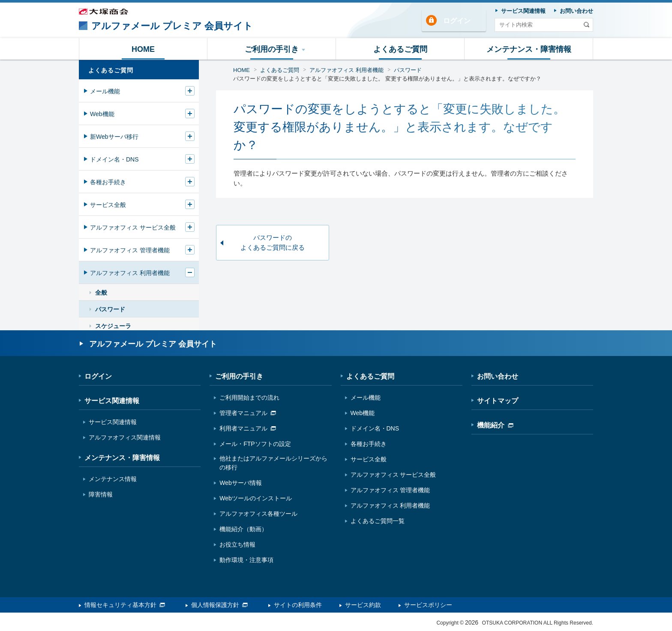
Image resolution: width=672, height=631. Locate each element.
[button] (272, 49)
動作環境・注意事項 (246, 560)
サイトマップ (498, 401)
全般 (101, 293)
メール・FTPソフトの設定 (255, 444)
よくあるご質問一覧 (378, 521)
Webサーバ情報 (241, 483)
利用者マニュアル (248, 428)
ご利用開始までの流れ (249, 398)
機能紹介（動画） (243, 529)
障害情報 (101, 494)
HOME (241, 70)
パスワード (408, 70)
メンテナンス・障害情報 (122, 458)
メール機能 (105, 91)
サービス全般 (108, 205)
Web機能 (102, 114)
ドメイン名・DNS (114, 159)
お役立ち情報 (237, 544)
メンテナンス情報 (113, 479)
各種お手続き (108, 182)
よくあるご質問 (280, 70)
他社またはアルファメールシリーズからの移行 (273, 463)
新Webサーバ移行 (114, 137)
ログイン (457, 21)
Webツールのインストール (256, 498)
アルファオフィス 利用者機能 (346, 70)
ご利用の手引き (239, 376)
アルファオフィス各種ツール (258, 514)
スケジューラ (113, 326)
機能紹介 (495, 425)
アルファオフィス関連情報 (125, 437)
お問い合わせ (498, 376)
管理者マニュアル (248, 413)
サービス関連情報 (112, 401)
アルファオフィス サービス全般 (133, 227)
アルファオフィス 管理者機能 (130, 250)
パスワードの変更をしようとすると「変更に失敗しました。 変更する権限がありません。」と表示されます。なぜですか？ (387, 79)
